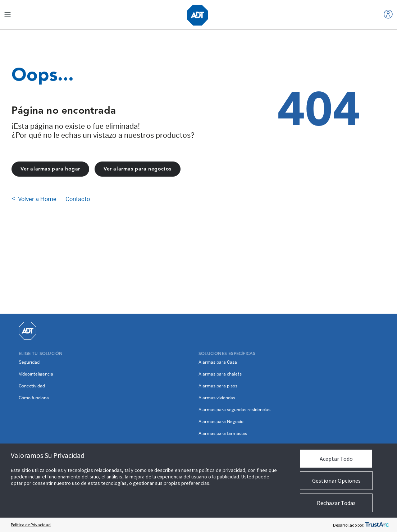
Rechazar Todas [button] (336, 503)
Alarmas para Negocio (221, 422)
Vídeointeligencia (36, 374)
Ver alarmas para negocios (138, 169)
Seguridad (29, 362)
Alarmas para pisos (218, 386)
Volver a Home (37, 199)
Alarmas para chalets (220, 374)
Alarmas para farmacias (223, 433)
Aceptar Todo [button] (336, 459)
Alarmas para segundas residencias (234, 410)
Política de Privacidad (31, 525)
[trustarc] (377, 525)
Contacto (78, 199)
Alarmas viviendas (217, 398)
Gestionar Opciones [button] (336, 481)
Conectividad (32, 386)
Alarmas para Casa (218, 362)
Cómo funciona (34, 398)
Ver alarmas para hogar (50, 169)
